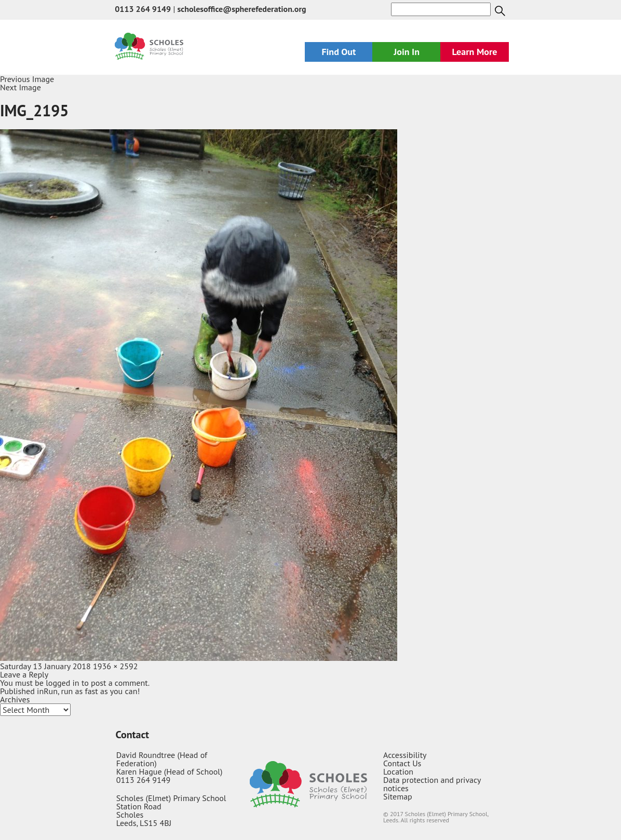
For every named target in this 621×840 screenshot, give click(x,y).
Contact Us (402, 763)
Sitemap (398, 796)
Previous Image (27, 79)
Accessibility (405, 755)
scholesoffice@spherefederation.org (242, 9)
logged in (62, 683)
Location (398, 771)
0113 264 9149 (143, 9)
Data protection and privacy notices (432, 784)
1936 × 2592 (115, 666)
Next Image (21, 87)
